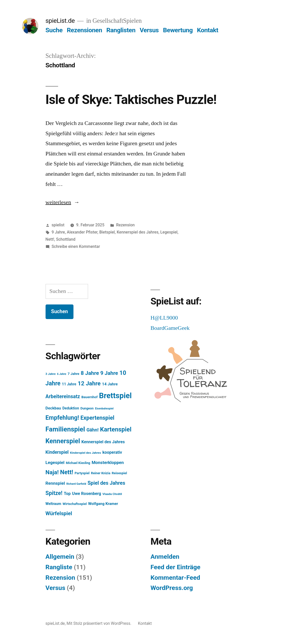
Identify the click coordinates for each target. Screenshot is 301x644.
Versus (149, 30)
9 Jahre (58, 232)
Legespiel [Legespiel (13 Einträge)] (55, 462)
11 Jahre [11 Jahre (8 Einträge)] (69, 384)
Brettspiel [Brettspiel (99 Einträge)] (115, 396)
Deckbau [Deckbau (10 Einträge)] (53, 408)
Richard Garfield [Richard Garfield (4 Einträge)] (76, 484)
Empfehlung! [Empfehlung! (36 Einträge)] (62, 418)
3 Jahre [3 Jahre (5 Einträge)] (51, 374)
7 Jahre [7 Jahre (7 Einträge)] (73, 374)
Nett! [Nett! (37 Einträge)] (67, 472)
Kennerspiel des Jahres (138, 232)
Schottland (66, 239)
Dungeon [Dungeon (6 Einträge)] (87, 408)
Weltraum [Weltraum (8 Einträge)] (53, 504)
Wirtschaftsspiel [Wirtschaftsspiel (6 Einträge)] (75, 504)
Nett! (50, 239)
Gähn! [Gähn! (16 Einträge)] (93, 430)
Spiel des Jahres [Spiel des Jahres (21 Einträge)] (106, 483)
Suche (54, 30)
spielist (58, 225)
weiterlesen (58, 202)
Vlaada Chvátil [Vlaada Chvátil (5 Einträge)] (112, 494)
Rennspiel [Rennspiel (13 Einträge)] (55, 483)
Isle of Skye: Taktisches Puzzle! (131, 100)
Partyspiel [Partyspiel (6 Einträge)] (82, 473)
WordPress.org (172, 588)
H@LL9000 (164, 318)
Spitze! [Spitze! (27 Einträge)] (54, 493)
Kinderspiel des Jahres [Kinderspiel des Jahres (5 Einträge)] (86, 453)
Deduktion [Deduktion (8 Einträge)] (71, 408)
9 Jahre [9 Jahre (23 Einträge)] (109, 373)
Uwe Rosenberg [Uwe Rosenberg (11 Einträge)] (87, 494)
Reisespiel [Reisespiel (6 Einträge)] (120, 473)
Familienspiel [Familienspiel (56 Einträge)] (65, 429)
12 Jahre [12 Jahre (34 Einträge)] (89, 383)
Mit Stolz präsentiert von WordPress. (99, 623)
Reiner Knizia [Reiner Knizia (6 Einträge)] (101, 473)
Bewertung (178, 30)
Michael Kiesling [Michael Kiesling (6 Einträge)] (78, 463)
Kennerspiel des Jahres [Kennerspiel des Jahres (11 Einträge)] (103, 442)
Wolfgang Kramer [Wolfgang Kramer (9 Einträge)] (103, 504)
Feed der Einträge (175, 567)
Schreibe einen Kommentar (76, 246)
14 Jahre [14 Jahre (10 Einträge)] (110, 384)
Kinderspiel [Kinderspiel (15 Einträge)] (57, 452)
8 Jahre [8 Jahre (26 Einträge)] (90, 373)
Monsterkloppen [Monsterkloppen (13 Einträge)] (108, 462)
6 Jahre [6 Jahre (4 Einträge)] (62, 374)
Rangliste (59, 567)
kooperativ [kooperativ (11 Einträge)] (112, 452)
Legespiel (169, 232)
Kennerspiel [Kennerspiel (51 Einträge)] (63, 441)
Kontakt (208, 30)
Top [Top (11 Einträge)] (67, 494)
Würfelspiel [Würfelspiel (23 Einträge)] (59, 513)
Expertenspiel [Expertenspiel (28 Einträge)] (97, 418)
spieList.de (60, 21)
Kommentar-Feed (175, 578)
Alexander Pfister (82, 232)
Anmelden (165, 557)
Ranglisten (121, 30)
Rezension (126, 225)
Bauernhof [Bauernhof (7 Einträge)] (89, 397)
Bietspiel (107, 232)
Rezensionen (84, 30)
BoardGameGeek (170, 328)
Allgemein (60, 557)
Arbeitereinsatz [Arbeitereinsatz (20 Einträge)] (63, 397)
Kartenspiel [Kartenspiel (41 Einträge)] (116, 429)
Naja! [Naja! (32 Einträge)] (52, 472)
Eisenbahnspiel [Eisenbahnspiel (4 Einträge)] (104, 409)
